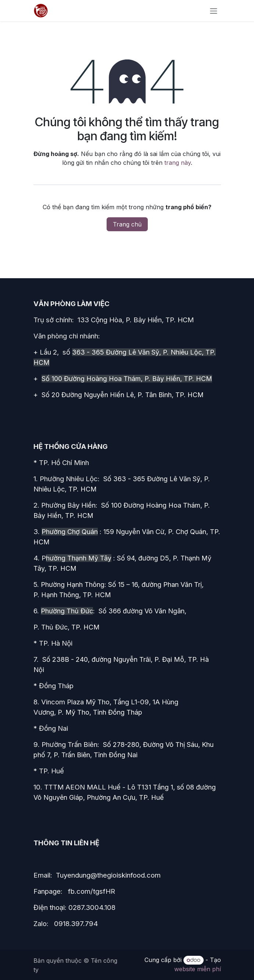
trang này (178, 163)
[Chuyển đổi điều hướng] (214, 11)
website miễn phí (198, 969)
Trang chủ (127, 224)
